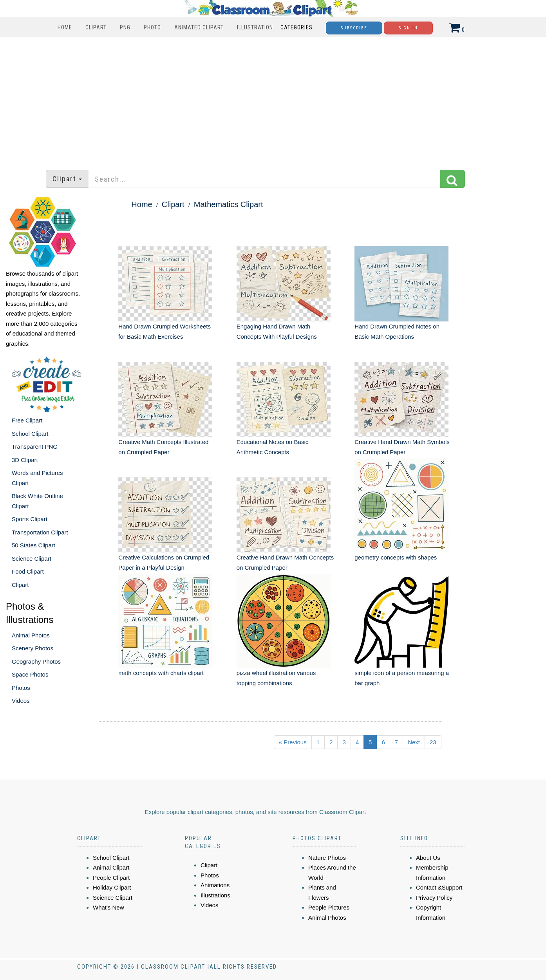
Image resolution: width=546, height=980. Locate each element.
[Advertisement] (273, 99)
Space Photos (30, 674)
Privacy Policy (434, 898)
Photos (21, 688)
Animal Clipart (111, 867)
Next (414, 742)
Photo (152, 27)
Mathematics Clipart (229, 204)
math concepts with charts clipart (161, 673)
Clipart (96, 27)
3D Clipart (25, 460)
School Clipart (30, 434)
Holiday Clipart (112, 887)
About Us (428, 858)
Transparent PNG (35, 447)
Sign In (408, 28)
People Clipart (111, 878)
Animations (215, 885)
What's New (108, 907)
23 (433, 742)
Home (65, 27)
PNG (125, 27)
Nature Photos (327, 858)
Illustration (255, 27)
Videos (21, 701)
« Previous (293, 742)
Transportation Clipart (40, 532)
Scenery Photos (33, 648)
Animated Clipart (199, 27)
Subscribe (354, 28)
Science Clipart (32, 559)
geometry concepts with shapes (396, 557)
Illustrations (215, 895)
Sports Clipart (30, 519)
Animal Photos (31, 635)
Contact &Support (439, 887)
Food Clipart (28, 571)
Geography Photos (36, 661)
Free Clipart (27, 420)
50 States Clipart (33, 545)
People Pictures (329, 907)
